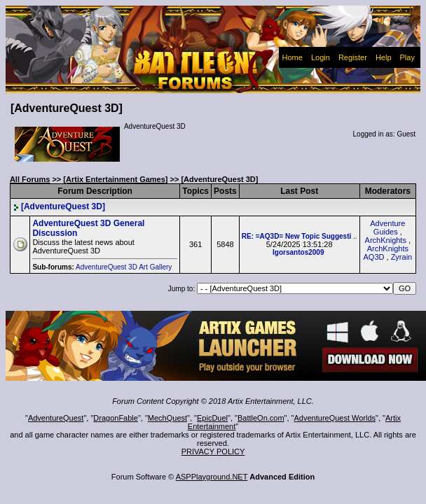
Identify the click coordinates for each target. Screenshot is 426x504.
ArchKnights (386, 240)
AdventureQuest (56, 418)
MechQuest (167, 418)
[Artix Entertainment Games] (115, 179)
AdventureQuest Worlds (335, 418)
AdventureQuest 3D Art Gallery (125, 267)
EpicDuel (212, 418)
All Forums (30, 179)
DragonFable (116, 418)
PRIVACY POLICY (213, 451)
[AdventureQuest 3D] (59, 206)
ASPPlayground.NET (212, 477)
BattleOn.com (261, 418)
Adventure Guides (387, 227)
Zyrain (402, 257)
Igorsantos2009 (298, 252)
